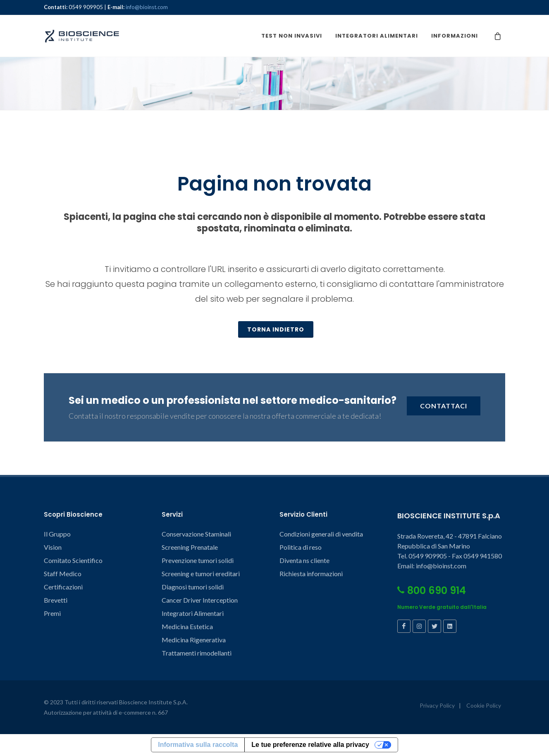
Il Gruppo (57, 534)
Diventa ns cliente (304, 561)
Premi (52, 614)
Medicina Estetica (187, 627)
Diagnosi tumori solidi (193, 587)
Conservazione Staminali (196, 534)
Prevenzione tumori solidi (198, 561)
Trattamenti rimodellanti (197, 653)
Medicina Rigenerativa (194, 640)
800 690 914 (432, 591)
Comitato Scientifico (73, 561)
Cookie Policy (484, 706)
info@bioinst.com (147, 7)
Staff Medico (63, 574)
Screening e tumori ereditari (201, 574)
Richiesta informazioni (311, 574)
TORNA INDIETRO (276, 330)
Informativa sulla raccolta (198, 745)
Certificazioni (63, 587)
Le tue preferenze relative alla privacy (310, 745)
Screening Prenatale (190, 547)
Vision (53, 547)
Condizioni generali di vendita (321, 534)
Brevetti (56, 600)
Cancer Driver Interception (200, 600)
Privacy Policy (437, 706)
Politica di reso (301, 547)
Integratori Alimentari (193, 614)
